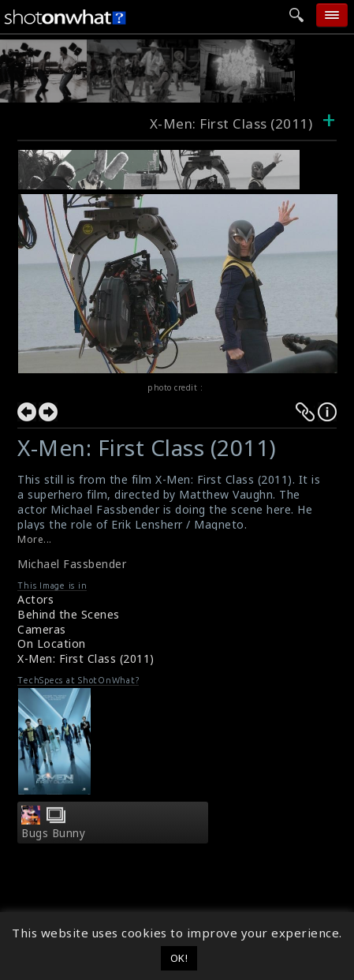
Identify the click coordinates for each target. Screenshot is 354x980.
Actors (35, 599)
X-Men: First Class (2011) (86, 658)
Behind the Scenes (69, 614)
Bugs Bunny (53, 833)
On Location (52, 643)
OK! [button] (179, 958)
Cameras (42, 629)
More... (35, 539)
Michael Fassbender (72, 564)
